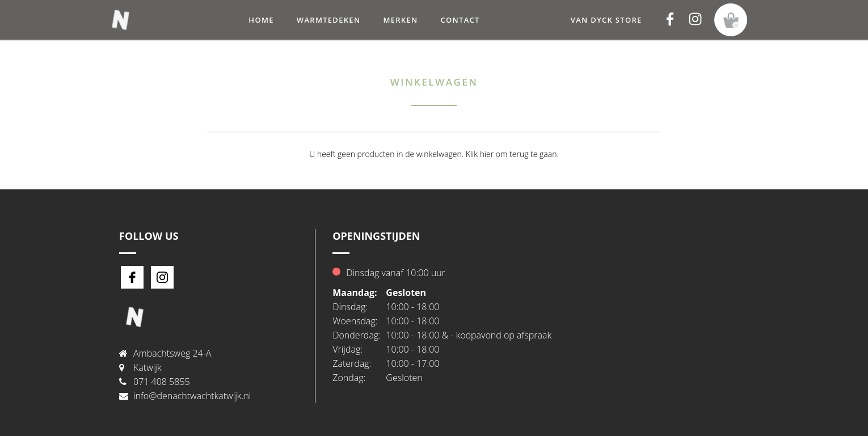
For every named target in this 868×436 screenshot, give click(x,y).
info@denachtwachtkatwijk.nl (192, 396)
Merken (400, 20)
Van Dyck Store (606, 20)
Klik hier (480, 154)
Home (261, 20)
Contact (460, 20)
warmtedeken (329, 20)
